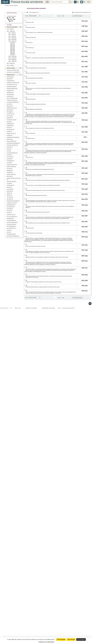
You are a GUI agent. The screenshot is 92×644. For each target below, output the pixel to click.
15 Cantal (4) (10, 159)
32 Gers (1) (9, 230)
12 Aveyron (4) (10, 157)
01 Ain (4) (9, 151)
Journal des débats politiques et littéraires (35, 104)
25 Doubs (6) (10, 118)
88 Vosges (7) (10, 112)
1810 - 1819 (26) (12, 34)
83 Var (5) (9, 149)
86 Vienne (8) (10, 106)
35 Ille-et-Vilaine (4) (11, 167)
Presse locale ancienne (27, 2)
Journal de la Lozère (30, 53)
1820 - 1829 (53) (12, 36)
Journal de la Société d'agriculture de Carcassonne (38, 212)
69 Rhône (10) (10, 92)
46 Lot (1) (9, 232)
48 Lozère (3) (10, 199)
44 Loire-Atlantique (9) (12, 98)
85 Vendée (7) (10, 110)
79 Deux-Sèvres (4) (11, 174)
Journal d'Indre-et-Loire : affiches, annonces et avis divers (39, 32)
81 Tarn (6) (9, 128)
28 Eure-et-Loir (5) (11, 133)
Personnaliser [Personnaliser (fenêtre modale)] (81, 639)
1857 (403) (13, 52)
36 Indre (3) (9, 193)
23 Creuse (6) (10, 116)
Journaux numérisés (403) (13, 70)
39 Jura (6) (9, 122)
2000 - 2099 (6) (10, 65)
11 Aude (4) (9, 155)
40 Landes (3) (10, 197)
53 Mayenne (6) (10, 124)
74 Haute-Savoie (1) (11, 234)
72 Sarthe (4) (10, 172)
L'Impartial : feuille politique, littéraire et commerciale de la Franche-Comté (43, 282)
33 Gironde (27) (10, 77)
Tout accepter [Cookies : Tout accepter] (61, 639)
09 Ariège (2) (10, 209)
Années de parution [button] (12, 27)
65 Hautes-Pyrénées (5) (12, 145)
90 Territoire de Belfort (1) (13, 236)
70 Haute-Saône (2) (11, 220)
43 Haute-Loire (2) (11, 215)
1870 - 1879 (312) (12, 58)
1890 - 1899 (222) (12, 61)
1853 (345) (12, 47)
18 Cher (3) (9, 187)
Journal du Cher (29, 157)
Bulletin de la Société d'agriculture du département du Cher (40, 169)
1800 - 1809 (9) (12, 33)
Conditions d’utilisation (31, 308)
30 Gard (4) (9, 163)
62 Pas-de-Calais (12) (12, 87)
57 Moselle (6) (10, 126)
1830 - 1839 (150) (12, 38)
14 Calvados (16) (11, 81)
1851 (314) (12, 44)
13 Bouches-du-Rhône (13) (13, 83)
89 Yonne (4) (10, 176)
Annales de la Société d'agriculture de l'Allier (36, 195)
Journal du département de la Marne (34, 78)
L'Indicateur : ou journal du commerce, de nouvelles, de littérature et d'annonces (45, 58)
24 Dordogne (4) (11, 161)
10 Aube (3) (9, 183)
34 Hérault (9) (10, 96)
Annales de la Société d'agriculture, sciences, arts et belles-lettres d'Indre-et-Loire (45, 190)
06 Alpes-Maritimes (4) (12, 153)
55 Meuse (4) (10, 170)
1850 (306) (13, 43)
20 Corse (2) (10, 211)
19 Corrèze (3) (10, 189)
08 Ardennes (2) (11, 207)
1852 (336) (13, 45)
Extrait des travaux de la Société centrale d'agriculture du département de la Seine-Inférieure (48, 180)
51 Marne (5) (10, 135)
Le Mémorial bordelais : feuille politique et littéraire (38, 94)
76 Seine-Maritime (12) (12, 88)
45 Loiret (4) (10, 169)
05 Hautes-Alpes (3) (11, 181)
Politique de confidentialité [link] (46, 642)
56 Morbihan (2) (10, 218)
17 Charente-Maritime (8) (13, 102)
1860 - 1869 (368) (13, 56)
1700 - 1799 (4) (10, 29)
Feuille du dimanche (30, 133)
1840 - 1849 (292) (12, 39)
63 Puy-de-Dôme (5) (11, 141)
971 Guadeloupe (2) (11, 226)
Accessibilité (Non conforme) (48, 308)
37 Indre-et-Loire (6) (12, 120)
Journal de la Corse (30, 138)
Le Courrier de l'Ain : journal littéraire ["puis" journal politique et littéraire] (43, 185)
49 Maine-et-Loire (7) (12, 108)
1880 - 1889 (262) (12, 60)
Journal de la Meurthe (31, 38)
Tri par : (27, 16)
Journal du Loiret (30, 22)
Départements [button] (11, 75)
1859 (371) (12, 55)
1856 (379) (13, 51)
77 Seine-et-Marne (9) (12, 100)
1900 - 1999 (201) (11, 63)
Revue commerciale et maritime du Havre (35, 246)
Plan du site (18, 308)
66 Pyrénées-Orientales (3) (13, 201)
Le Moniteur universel (31, 83)
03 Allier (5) (9, 131)
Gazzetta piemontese (31, 99)
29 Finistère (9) (10, 94)
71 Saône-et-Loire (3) (12, 203)
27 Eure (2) (9, 213)
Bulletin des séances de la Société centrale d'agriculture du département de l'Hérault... (46, 63)
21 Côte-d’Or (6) (10, 114)
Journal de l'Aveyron (30, 27)
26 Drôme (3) (10, 191)
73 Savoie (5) (10, 147)
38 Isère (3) (9, 195)
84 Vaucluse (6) (10, 129)
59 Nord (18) (10, 79)
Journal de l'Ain (29, 43)
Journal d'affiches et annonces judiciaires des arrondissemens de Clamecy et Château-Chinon (48, 223)
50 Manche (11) (10, 90)
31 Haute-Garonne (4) (12, 165)
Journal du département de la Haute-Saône (36, 68)
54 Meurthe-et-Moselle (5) (13, 137)
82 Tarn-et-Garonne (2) (12, 222)
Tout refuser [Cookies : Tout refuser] (71, 639)
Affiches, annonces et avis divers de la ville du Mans (38, 73)
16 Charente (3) (10, 185)
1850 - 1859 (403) (12, 41)
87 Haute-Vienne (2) (11, 224)
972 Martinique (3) (11, 205)
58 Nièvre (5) (10, 139)
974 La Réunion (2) (11, 228)
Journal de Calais (30, 228)
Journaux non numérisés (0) (13, 72)
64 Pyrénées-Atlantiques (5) (13, 143)
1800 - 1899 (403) (11, 31)
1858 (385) (13, 53)
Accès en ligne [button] (11, 68)
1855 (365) (13, 49)
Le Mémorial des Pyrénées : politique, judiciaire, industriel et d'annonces (43, 287)
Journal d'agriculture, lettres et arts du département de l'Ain (40, 128)
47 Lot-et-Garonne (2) (12, 217)
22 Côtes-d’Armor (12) (12, 85)
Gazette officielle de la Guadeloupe (34, 109)
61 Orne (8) (9, 104)
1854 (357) (12, 48)
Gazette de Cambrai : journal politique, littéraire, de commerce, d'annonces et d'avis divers (47, 257)
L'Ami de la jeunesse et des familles (34, 233)
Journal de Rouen (30, 48)
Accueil (7, 6)
